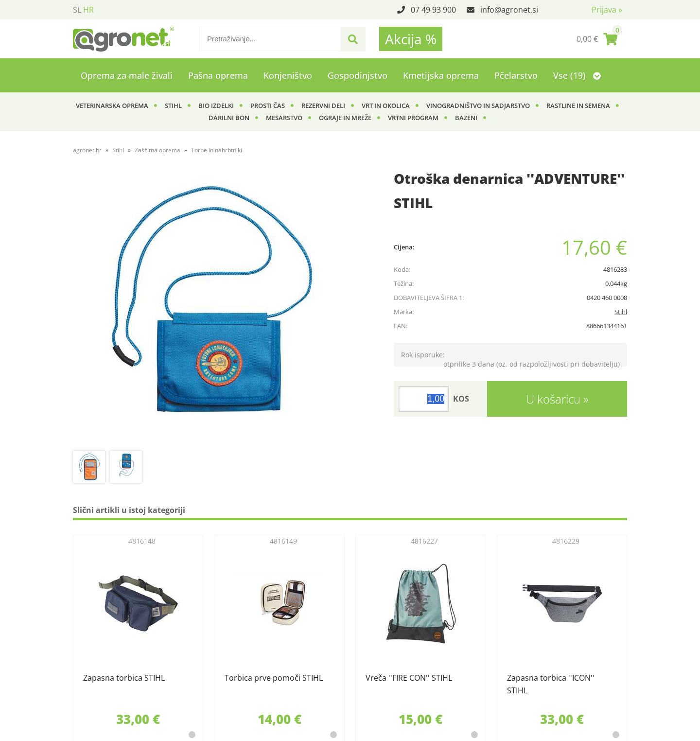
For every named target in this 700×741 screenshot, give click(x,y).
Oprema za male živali (127, 75)
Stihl (173, 106)
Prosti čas (268, 106)
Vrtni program (413, 118)
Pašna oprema (218, 75)
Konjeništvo (288, 75)
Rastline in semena (578, 106)
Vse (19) (577, 75)
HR (88, 10)
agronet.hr (87, 150)
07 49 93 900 (433, 10)
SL (77, 10)
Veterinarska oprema (112, 106)
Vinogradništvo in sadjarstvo (478, 106)
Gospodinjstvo (358, 75)
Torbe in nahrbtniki (217, 150)
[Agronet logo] (123, 39)
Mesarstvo (284, 118)
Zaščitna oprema (157, 150)
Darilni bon (229, 118)
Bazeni (466, 118)
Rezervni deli (323, 106)
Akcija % (411, 39)
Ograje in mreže (345, 118)
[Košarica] (597, 39)
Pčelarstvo (516, 75)
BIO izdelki (216, 106)
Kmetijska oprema (441, 75)
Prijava (607, 10)
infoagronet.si (509, 10)
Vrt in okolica (386, 106)
